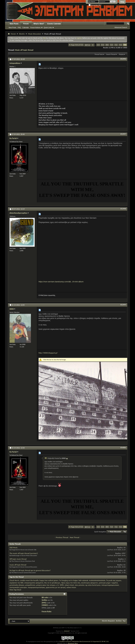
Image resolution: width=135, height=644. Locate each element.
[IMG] (44, 603)
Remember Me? (95, 5)
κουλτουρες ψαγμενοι (90, 583)
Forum (26, 24)
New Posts (14, 24)
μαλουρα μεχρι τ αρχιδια (108, 583)
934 (125, 45)
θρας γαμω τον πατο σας (71, 583)
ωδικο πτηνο (71, 587)
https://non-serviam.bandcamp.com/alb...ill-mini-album (61, 282)
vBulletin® (67, 631)
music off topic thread (18, 565)
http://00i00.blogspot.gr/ (48, 353)
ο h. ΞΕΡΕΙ (60, 585)
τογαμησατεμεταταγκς (36, 587)
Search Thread (111, 54)
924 (112, 45)
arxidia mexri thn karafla (29, 580)
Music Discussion (35, 34)
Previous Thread (62, 537)
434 (98, 45)
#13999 (123, 305)
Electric (22, 34)
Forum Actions (35, 28)
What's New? (39, 24)
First (87, 45)
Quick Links (48, 28)
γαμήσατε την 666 (16, 583)
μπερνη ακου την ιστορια (46, 585)
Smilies (44, 600)
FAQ (19, 28)
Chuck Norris (14, 580)
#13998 (123, 209)
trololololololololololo (97, 580)
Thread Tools (99, 54)
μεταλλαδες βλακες (17, 585)
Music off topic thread (24, 50)
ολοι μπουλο (80, 585)
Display (121, 54)
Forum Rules (47, 612)
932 (116, 45)
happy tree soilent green (49, 580)
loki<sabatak (83, 580)
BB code (45, 597)
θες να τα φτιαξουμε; (52, 583)
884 (107, 45)
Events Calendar (54, 24)
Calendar (26, 28)
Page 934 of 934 (77, 45)
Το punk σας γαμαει (114, 580)
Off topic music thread (18, 559)
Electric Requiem (108, 621)
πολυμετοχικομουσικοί (110, 585)
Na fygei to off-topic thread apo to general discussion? (30, 570)
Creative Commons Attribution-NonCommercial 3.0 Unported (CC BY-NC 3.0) (84, 641)
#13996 (123, 59)
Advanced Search (121, 27)
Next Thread (75, 537)
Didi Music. (14, 548)
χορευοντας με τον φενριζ (56, 587)
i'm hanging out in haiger (68, 580)
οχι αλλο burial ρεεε (93, 585)
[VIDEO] (45, 605)
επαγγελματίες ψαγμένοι (34, 583)
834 (103, 45)
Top (125, 532)
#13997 (123, 134)
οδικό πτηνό (69, 585)
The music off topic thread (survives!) (24, 553)
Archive (119, 621)
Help (122, 2)
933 (120, 45)
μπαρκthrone (30, 585)
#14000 (123, 448)
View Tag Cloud (15, 590)
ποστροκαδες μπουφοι (18, 587)
